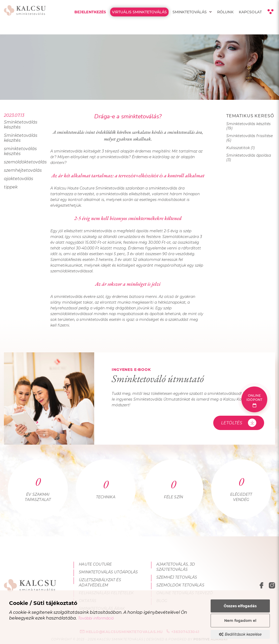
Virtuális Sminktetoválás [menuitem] (139, 12)
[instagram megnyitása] (272, 586)
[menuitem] (210, 12)
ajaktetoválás (19, 179)
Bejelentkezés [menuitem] (90, 12)
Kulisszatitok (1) (241, 148)
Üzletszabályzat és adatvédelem (100, 582)
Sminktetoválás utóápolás (108, 572)
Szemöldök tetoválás (180, 585)
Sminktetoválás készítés (21, 125)
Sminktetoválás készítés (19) (248, 126)
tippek (11, 187)
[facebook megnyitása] (262, 586)
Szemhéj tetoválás (177, 577)
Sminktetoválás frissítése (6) (250, 138)
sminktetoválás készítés (20, 151)
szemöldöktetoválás (23, 162)
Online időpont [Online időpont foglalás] (254, 400)
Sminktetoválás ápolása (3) (249, 158)
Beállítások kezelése (240, 634)
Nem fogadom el (240, 621)
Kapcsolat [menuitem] (250, 12)
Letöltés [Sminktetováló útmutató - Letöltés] (239, 423)
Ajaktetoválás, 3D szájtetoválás (176, 567)
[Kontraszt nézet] (270, 12)
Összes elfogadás (240, 606)
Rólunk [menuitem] (225, 12)
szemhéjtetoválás (23, 170)
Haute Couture (95, 564)
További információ (96, 618)
